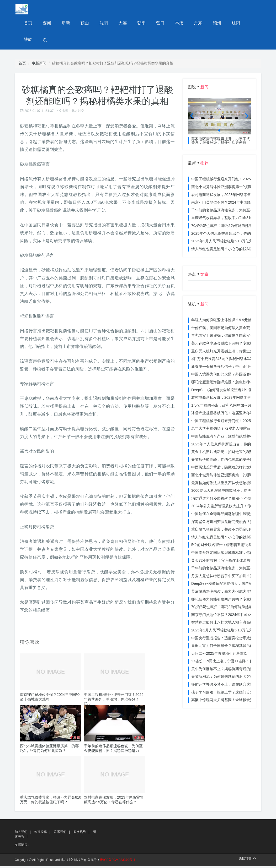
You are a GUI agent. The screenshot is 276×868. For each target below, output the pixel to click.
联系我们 (60, 834)
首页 (28, 23)
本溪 (175, 23)
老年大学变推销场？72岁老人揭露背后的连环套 (230, 430)
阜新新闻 (39, 65)
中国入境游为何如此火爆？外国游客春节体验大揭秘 (233, 376)
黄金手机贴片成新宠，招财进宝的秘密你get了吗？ (232, 454)
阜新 (65, 23)
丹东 (193, 23)
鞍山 (83, 23)
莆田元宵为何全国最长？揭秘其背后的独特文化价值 (233, 647)
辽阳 (230, 23)
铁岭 (248, 23)
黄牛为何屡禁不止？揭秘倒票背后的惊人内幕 (228, 671)
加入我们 (21, 834)
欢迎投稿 (40, 834)
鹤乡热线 (79, 834)
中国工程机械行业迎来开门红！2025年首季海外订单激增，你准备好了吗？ (114, 701)
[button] (219, 132)
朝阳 (138, 23)
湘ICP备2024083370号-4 (118, 862)
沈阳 (101, 23)
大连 (120, 23)
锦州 (211, 23)
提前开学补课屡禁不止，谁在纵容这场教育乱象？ (232, 686)
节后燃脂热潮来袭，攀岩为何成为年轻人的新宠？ (232, 593)
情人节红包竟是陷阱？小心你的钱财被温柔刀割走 (232, 251)
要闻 (46, 23)
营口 (156, 23)
